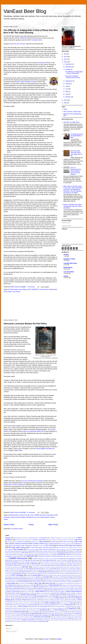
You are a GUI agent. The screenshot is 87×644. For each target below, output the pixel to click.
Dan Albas (53, 569)
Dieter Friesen (76, 570)
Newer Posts (9, 525)
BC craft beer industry (37, 544)
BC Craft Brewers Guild (29, 546)
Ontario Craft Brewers (30, 598)
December (69, 64)
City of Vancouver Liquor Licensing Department (53, 564)
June (67, 89)
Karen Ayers (49, 583)
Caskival (59, 560)
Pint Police (46, 600)
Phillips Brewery (26, 600)
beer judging (23, 289)
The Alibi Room (67, 612)
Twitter (8, 617)
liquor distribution (28, 588)
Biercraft (59, 551)
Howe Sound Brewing (38, 580)
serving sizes (69, 605)
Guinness (64, 577)
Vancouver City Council (41, 617)
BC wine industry (45, 548)
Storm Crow (69, 610)
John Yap (38, 583)
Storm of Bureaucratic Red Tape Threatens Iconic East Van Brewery (76, 171)
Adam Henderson (20, 540)
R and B (78, 601)
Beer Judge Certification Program (27, 82)
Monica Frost (77, 595)
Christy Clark (71, 562)
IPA (74, 582)
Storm (51, 610)
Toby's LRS (59, 614)
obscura (60, 596)
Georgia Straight (48, 575)
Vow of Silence (16, 620)
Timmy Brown (8, 292)
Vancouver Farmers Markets (14, 618)
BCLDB (54, 548)
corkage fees (16, 567)
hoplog (66, 276)
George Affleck (37, 575)
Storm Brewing (59, 610)
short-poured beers (45, 606)
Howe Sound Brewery (24, 580)
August (68, 84)
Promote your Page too (67, 226)
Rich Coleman (51, 603)
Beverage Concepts (43, 551)
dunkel (61, 572)
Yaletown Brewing (32, 621)
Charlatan (53, 562)
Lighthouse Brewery (38, 587)
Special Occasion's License (49, 608)
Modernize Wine (66, 595)
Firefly (76, 573)
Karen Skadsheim (60, 584)
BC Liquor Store (34, 548)
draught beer (34, 572)
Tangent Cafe (38, 612)
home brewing (63, 579)
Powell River (26, 601)
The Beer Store (78, 612)
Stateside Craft (34, 610)
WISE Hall (23, 621)
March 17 (25, 591)
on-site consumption (16, 598)
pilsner (35, 600)
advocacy (29, 540)
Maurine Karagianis (60, 591)
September (69, 81)
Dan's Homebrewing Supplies (73, 569)
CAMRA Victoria (37, 559)
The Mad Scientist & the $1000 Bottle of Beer (77, 136)
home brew (55, 579)
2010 (66, 103)
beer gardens (70, 548)
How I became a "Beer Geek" (72, 112)
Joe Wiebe (29, 583)
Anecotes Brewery (12, 542)
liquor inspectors (38, 588)
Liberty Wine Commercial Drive (14, 587)
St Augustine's (72, 608)
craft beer (25, 567)
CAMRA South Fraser (71, 556)
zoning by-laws (42, 621)
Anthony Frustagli (23, 542)
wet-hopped (55, 620)
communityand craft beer (12, 565)
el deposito (8, 573)
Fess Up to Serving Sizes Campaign (32, 481)
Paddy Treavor (60, 598)
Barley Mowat (68, 267)
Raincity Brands (19, 603)
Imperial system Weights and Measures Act (24, 517)
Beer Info (78, 548)
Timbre (6, 519)
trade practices (56, 615)
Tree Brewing (79, 615)
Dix (18, 572)
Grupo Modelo (56, 577)
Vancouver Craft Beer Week (75, 617)
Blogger (59, 639)
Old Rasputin (72, 596)
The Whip (10, 614)
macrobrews (55, 590)
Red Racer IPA (39, 603)
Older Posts (53, 525)
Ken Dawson (77, 584)
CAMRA (21, 556)
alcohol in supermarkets (40, 540)
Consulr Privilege (35, 565)
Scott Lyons (60, 605)
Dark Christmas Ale (42, 570)
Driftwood (42, 572)
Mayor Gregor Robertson (74, 591)
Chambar (46, 562)
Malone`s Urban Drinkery (14, 591)
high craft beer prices (16, 578)
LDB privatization (54, 585)
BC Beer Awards (13, 289)
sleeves (7, 608)
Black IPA (18, 553)
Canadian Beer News (70, 263)
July (67, 86)
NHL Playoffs (19, 596)
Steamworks (42, 63)
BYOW (67, 554)
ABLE (70, 538)
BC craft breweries (15, 546)
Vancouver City (29, 617)
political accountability (70, 600)
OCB (65, 596)
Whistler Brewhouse (65, 620)
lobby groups (14, 590)
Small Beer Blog (16, 608)
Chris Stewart (61, 562)
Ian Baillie (48, 580)
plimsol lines (60, 600)
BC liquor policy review (17, 547)
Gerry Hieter (57, 575)
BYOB (54, 554)
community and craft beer (73, 564)
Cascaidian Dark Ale (18, 560)
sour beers (37, 608)
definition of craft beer (55, 570)
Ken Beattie (69, 584)
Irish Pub (80, 582)
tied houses (35, 613)
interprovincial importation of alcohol (63, 582)
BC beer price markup (68, 542)
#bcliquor (8, 538)
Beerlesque (18, 551)
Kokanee (26, 585)
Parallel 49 (70, 598)
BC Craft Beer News (65, 544)
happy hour (72, 577)
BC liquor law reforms (74, 545)
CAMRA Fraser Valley (44, 556)
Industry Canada (37, 582)
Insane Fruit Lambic (47, 582)
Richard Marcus (64, 603)
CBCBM (65, 560)
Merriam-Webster (36, 593)
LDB (37, 585)
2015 (66, 54)
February (68, 97)
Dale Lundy (46, 569)
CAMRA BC (23, 38)
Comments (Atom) (17, 529)
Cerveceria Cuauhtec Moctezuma (28, 562)
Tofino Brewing (68, 614)
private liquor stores (36, 601)
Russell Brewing (33, 605)
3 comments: (31, 287)
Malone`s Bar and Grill (76, 590)
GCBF (29, 575)
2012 (66, 62)
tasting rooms (57, 612)
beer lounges (18, 549)
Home (31, 525)
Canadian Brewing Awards (50, 559)
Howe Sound (13, 580)
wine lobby (75, 620)
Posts (9, 628)
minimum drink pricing (27, 595)
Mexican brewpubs (71, 593)
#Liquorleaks (44, 538)
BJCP (29, 289)
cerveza (40, 562)
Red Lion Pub (29, 603)
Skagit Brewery (71, 606)
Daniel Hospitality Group (21, 570)
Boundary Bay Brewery (43, 553)
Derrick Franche (67, 570)
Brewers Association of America (21, 554)
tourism (19, 615)
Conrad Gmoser (44, 289)
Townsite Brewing (28, 615)
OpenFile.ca (42, 598)
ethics (25, 573)
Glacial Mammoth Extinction (69, 575)
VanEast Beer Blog (25, 11)
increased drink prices (24, 582)
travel (72, 615)
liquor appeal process (52, 587)
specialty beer (61, 608)
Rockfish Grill (15, 605)
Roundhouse (23, 605)
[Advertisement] (31, 306)
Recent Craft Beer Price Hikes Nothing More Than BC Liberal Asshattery (73, 206)
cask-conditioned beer (48, 560)
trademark (65, 615)
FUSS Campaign (17, 575)
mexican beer (46, 593)
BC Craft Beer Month (36, 40)
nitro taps (49, 596)
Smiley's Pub (25, 608)
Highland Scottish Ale (45, 579)
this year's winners (20, 44)
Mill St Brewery (14, 595)
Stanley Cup (25, 610)
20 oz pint (64, 538)
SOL (31, 608)
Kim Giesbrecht (10, 585)
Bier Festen (52, 551)
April (67, 94)
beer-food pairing (9, 551)
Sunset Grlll (8, 612)
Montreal (7, 596)
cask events (36, 560)
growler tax (39, 577)
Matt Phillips (51, 591)
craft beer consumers (75, 567)
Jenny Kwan (21, 584)
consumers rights (59, 565)
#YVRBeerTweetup (54, 538)
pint (38, 517)
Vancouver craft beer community (58, 617)
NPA (54, 596)
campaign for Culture (11, 556)
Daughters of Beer (69, 259)
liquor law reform (49, 588)
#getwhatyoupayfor (33, 538)
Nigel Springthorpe (39, 596)
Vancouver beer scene (17, 617)
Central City (77, 560)
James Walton (11, 583)
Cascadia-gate (70, 559)
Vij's (75, 618)
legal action (77, 585)
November (69, 67)
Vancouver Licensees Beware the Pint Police (25, 324)
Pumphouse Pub (70, 601)
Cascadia (61, 559)
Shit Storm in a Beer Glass (71, 122)
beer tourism (76, 549)
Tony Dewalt (16, 292)
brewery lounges (34, 554)
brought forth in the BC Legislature (14, 485)
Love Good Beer (69, 272)
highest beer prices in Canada (31, 579)
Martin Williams (41, 591)
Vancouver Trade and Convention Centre (55, 618)
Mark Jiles (32, 591)
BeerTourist (33, 551)
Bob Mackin (25, 553)
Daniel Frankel (9, 570)
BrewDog (74, 553)
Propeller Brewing (55, 601)
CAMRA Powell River (57, 556)
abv (74, 538)
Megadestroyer (26, 593)
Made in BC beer (65, 590)
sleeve (53, 517)
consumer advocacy (47, 565)
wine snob (16, 621)
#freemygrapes (17, 538)
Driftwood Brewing (52, 572)
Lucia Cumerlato (37, 590)
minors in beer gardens (43, 595)
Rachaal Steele (9, 603)
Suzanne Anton (19, 612)
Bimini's (73, 551)
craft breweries (30, 569)
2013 (66, 59)
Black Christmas (9, 553)
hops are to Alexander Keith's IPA (33, 431)
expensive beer (53, 573)
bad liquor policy (34, 542)
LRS (30, 590)
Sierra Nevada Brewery (59, 606)
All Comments (11, 631)
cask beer (28, 560)
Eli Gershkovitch (17, 573)
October (68, 69)
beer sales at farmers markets (44, 549)
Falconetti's (50, 515)
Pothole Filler (18, 601)
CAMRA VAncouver (40, 515)
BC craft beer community (20, 544)
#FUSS (25, 538)
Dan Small (61, 569)
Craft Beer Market (10, 569)
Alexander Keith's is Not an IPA (18, 515)
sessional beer (13, 606)
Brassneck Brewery (64, 553)
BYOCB (61, 554)
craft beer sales (20, 569)
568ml (21, 450)
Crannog (38, 569)
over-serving (50, 598)
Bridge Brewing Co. (45, 554)
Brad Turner (54, 553)
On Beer (66, 255)
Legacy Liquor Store (67, 585)
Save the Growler (50, 605)
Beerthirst (25, 551)
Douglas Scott (25, 572)
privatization (46, 601)
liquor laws (58, 588)
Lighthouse (28, 587)
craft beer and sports (38, 567)
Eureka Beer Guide (33, 573)
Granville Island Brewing (21, 577)
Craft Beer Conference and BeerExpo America (56, 567)
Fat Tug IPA (69, 573)
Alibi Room (78, 540)
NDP (13, 596)
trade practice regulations (42, 615)
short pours (34, 606)
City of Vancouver (32, 564)
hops (6, 580)
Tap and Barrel (48, 612)
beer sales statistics (60, 550)
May (67, 91)
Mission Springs (55, 595)
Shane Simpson (45, 517)
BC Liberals (60, 546)
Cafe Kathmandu (76, 554)
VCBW (70, 618)
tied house (16, 614)
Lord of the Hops (23, 590)
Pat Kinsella (16, 600)
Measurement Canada (14, 593)
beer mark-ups (31, 550)
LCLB (32, 585)
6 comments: (31, 512)
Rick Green (74, 603)
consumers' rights (71, 565)
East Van (78, 572)
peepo (47, 639)
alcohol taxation (52, 540)
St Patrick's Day (17, 610)
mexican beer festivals (58, 593)
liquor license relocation (68, 588)
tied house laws (25, 613)
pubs (63, 601)
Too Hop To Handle (10, 615)
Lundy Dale (46, 590)
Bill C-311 (66, 551)
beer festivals (62, 548)
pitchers (52, 600)
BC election (41, 546)
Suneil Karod (77, 610)
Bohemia (33, 553)
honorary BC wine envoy (74, 579)
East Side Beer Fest (69, 572)
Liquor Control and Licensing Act (68, 587)
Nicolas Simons (28, 596)
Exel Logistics (44, 573)
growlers (47, 577)
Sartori (41, 605)
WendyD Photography (45, 620)
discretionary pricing (10, 572)
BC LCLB (31, 515)
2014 (66, 57)
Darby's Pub (32, 570)
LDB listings (44, 585)
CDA (70, 560)
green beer (31, 577)
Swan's (31, 612)
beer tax (69, 550)
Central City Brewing (11, 562)
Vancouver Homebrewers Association (33, 618)
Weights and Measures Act (30, 620)
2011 (66, 100)
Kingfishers (19, 585)
